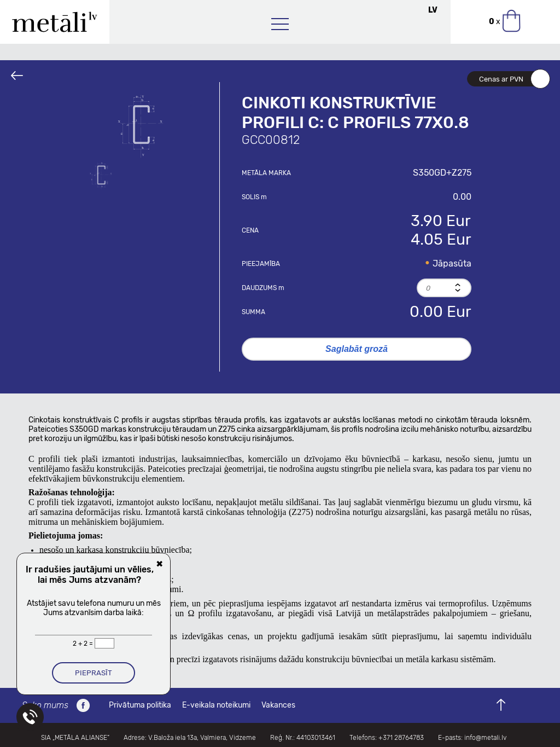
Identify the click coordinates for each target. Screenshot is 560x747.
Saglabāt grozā (357, 349)
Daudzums (263, 288)
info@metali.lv (485, 738)
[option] (143, 126)
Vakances (278, 705)
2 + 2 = (84, 644)
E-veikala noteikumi (216, 705)
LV (433, 10)
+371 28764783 (401, 738)
